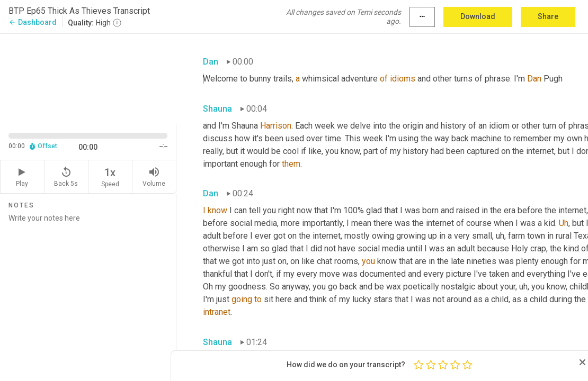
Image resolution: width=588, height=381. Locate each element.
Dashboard (33, 22)
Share (548, 16)
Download (478, 16)
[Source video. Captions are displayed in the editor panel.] (88, 78)
